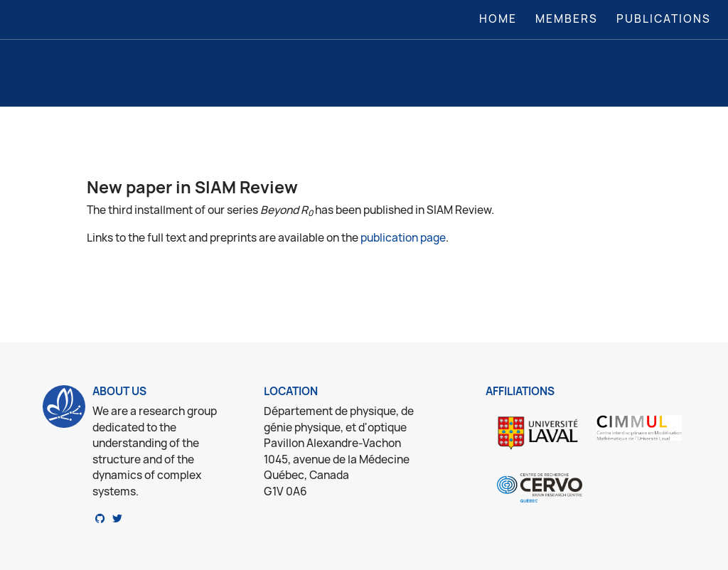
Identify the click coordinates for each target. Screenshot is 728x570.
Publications (664, 19)
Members (567, 19)
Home (501, 18)
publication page (403, 238)
